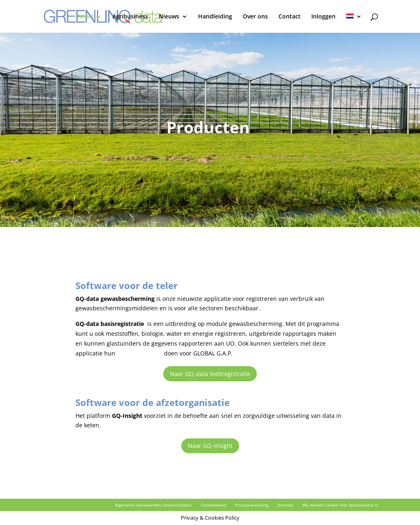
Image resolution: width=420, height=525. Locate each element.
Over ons (255, 17)
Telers (85, 17)
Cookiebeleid (213, 505)
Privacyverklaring (252, 505)
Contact (290, 17)
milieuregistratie (140, 353)
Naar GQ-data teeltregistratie (210, 374)
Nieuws (169, 17)
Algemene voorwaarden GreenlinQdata (153, 505)
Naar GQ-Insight (210, 446)
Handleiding (215, 17)
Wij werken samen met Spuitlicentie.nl (340, 505)
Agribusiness (130, 17)
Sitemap (285, 505)
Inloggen (323, 17)
